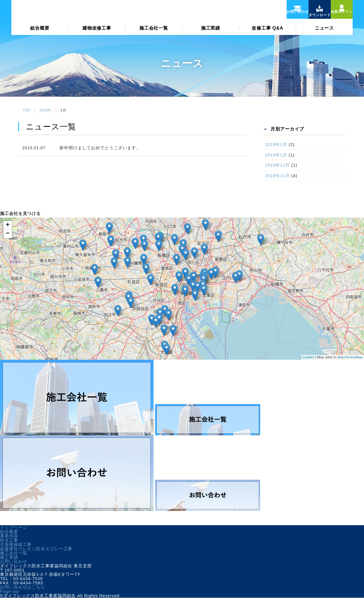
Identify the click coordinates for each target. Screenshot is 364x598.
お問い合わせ (14, 561)
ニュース (324, 33)
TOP (27, 110)
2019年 (45, 110)
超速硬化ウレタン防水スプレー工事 (36, 549)
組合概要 (40, 33)
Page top (10, 591)
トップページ (14, 527)
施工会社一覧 (154, 33)
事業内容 (9, 536)
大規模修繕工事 (16, 544)
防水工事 (9, 540)
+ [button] (8, 225)
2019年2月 (276, 144)
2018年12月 (277, 165)
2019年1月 (276, 155)
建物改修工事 (97, 33)
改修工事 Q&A (267, 33)
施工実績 (211, 33)
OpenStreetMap (350, 357)
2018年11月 (277, 176)
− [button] (8, 234)
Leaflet (308, 357)
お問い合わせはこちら (23, 587)
